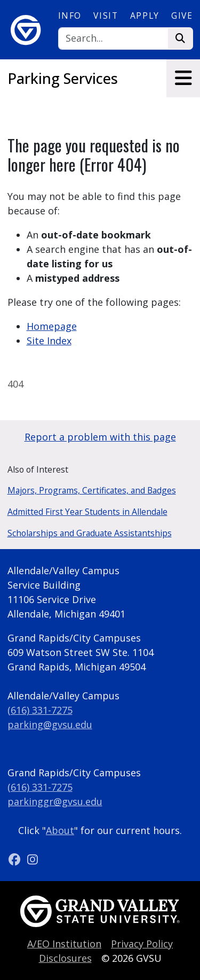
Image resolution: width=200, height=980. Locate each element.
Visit (106, 16)
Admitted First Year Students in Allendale (87, 512)
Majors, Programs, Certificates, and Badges (92, 490)
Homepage (52, 326)
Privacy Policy (142, 944)
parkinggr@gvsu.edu (55, 801)
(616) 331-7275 (40, 710)
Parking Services (63, 78)
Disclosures (65, 958)
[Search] (113, 39)
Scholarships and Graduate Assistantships (90, 533)
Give (182, 16)
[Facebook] (16, 859)
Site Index (49, 341)
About (60, 830)
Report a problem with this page (100, 437)
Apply (145, 16)
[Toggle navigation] (183, 78)
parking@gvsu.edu (50, 724)
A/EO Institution (64, 944)
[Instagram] (33, 859)
